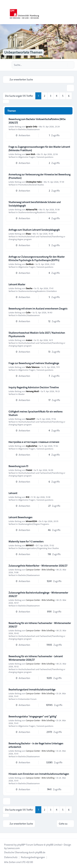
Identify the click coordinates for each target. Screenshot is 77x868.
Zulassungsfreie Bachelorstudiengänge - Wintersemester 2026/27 (38, 594)
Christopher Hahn (34, 182)
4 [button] (57, 96)
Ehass (28, 234)
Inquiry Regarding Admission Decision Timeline (34, 387)
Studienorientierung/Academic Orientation (38, 212)
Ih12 (28, 497)
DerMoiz (30, 264)
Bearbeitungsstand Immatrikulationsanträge (32, 690)
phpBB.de (40, 852)
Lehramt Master (17, 284)
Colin (28, 312)
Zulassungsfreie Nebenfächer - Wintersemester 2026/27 (38, 566)
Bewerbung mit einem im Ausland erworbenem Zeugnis (38, 309)
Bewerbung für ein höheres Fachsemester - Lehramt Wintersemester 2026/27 (36, 658)
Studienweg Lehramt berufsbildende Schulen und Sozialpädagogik (35, 204)
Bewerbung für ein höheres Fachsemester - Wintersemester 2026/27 (40, 625)
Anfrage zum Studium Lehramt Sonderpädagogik (34, 230)
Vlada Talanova (33, 367)
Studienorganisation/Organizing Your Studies (39, 548)
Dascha (29, 288)
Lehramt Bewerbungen (20, 517)
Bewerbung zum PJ (18, 466)
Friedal (29, 470)
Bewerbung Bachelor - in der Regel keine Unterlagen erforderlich (36, 745)
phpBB (21, 845)
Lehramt (13, 493)
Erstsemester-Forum (27, 699)
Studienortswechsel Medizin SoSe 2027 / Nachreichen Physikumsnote (37, 335)
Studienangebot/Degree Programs (34, 524)
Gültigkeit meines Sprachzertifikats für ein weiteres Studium (36, 413)
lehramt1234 (31, 521)
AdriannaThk (32, 209)
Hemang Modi (32, 391)
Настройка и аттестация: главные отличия (34, 442)
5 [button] (63, 96)
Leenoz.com (14, 848)
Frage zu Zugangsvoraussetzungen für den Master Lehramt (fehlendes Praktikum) (39, 149)
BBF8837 (30, 545)
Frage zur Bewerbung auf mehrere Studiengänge (34, 363)
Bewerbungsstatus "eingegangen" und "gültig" (33, 716)
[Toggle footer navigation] (4, 836)
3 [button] (51, 96)
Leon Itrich (30, 154)
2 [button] (45, 96)
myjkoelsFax (31, 446)
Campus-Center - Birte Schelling (40, 570)
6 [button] (69, 96)
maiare (29, 340)
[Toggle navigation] (73, 12)
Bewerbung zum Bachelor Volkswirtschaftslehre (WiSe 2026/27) (37, 121)
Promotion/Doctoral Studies (31, 185)
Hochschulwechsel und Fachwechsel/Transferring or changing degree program (37, 238)
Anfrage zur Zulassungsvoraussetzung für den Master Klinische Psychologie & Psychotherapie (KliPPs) (37, 258)
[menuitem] (11, 857)
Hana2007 (30, 419)
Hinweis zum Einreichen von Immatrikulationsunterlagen (39, 774)
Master (21, 394)
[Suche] (64, 65)
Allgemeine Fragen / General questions (36, 157)
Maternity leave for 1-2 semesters (26, 541)
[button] (6, 101)
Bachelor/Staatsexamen (29, 129)
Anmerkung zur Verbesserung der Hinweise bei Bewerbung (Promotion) (39, 176)
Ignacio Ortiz (31, 126)
